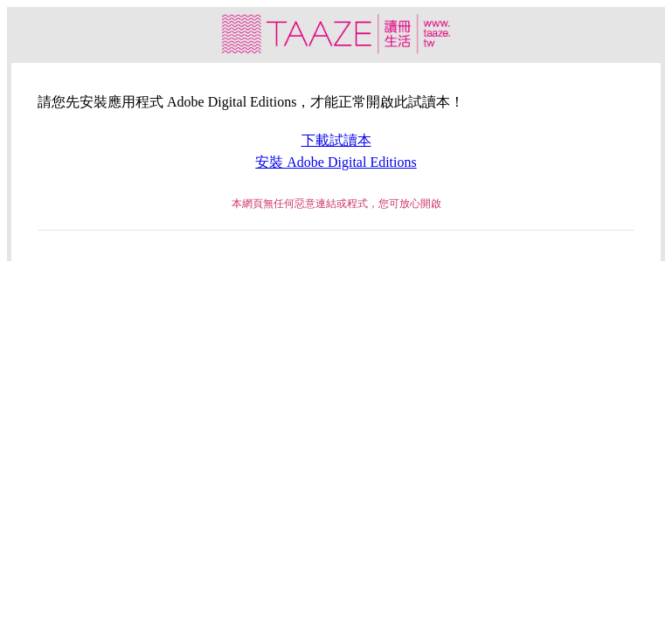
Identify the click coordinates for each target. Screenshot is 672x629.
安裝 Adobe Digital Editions (336, 162)
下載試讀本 (336, 140)
